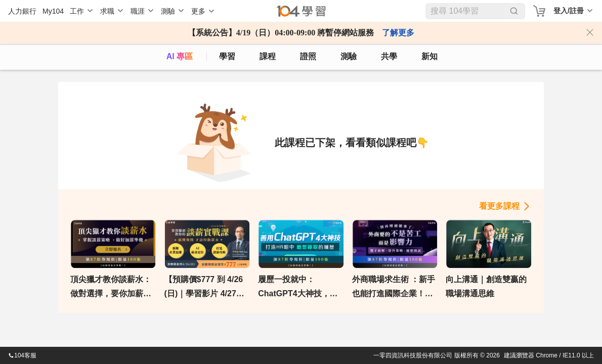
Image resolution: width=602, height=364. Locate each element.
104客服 (22, 355)
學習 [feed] (227, 56)
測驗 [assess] (349, 56)
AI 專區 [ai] (180, 56)
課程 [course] (268, 56)
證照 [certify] (308, 56)
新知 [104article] (429, 56)
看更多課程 (499, 206)
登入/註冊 (569, 11)
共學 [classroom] (389, 56)
